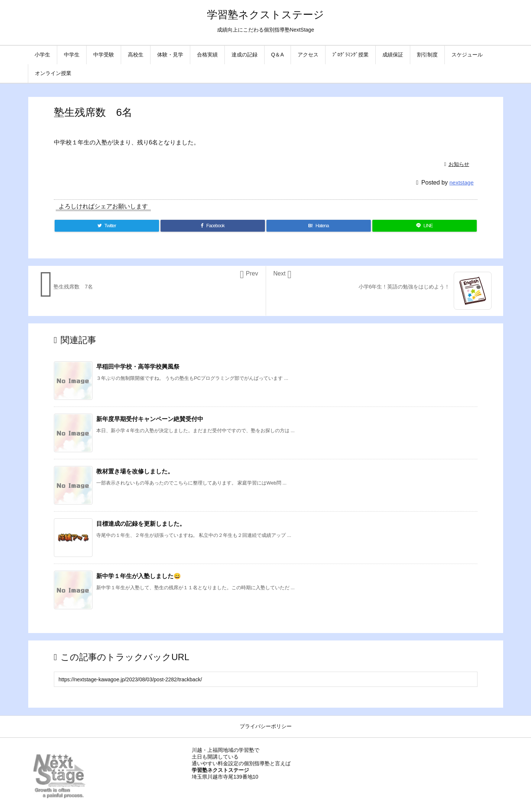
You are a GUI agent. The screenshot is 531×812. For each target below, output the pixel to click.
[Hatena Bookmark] (319, 226)
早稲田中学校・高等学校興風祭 (138, 367)
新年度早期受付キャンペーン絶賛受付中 (150, 419)
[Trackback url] (266, 679)
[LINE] (425, 226)
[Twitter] (107, 226)
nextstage (461, 182)
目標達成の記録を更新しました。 (141, 524)
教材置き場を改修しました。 (135, 471)
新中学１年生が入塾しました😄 (139, 576)
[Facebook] (213, 226)
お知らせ (459, 164)
